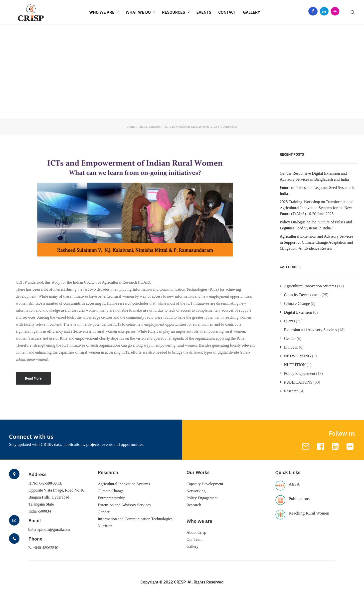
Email (35, 521)
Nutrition (105, 526)
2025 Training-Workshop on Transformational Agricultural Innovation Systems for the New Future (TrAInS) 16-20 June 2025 (317, 208)
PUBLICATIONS (298, 382)
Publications (299, 499)
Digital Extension (150, 127)
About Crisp (196, 532)
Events (290, 321)
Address (37, 474)
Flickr (335, 12)
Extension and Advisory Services (311, 330)
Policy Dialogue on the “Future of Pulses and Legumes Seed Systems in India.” (316, 225)
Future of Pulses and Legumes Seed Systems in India (318, 191)
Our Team (194, 539)
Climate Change (297, 303)
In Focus (291, 347)
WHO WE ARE (104, 12)
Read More (33, 378)
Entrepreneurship (112, 498)
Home (131, 127)
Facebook (313, 12)
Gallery (252, 12)
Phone (35, 539)
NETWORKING (298, 356)
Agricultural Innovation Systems (310, 286)
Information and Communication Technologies (135, 519)
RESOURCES (176, 12)
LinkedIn (324, 12)
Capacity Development (302, 295)
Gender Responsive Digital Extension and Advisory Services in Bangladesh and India (314, 176)
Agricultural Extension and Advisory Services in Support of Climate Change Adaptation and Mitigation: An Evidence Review (317, 242)
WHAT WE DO (140, 12)
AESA (294, 484)
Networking (196, 491)
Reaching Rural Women (309, 513)
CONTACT (227, 12)
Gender (290, 338)
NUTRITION (295, 365)
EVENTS (204, 12)
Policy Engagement (300, 373)
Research (291, 391)
